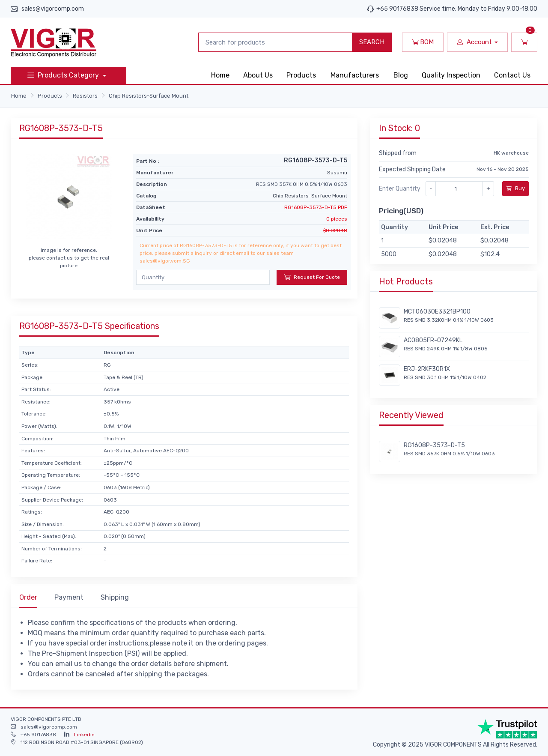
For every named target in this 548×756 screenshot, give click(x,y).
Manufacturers (355, 75)
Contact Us (512, 75)
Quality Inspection (451, 75)
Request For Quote (312, 277)
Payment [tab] (69, 597)
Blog (401, 75)
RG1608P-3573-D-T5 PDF (316, 207)
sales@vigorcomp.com (53, 9)
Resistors (85, 96)
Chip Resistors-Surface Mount (149, 96)
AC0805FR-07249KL (433, 340)
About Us (258, 75)
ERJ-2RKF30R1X (427, 369)
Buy (515, 188)
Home (220, 75)
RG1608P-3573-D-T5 (434, 445)
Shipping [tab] (115, 597)
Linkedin (84, 735)
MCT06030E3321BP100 (437, 312)
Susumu (337, 173)
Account (474, 42)
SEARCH (372, 42)
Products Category (64, 75)
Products (301, 75)
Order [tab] (28, 597)
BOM (423, 42)
